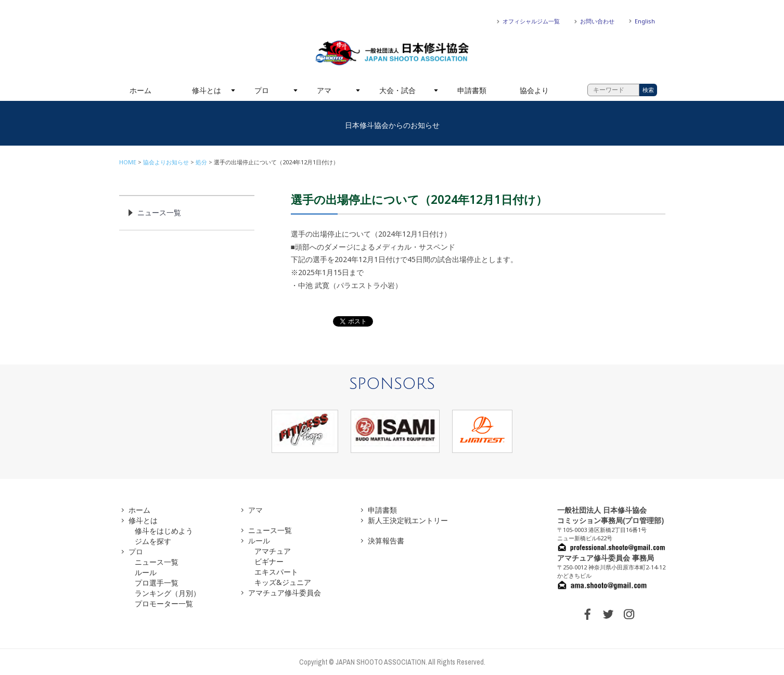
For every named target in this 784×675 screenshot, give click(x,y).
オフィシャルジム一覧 (531, 21)
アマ (324, 90)
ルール (146, 572)
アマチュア (273, 551)
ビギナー (269, 561)
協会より (534, 90)
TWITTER (608, 614)
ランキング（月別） (168, 593)
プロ (262, 90)
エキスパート (276, 572)
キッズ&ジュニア (283, 582)
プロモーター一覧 (164, 603)
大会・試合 (397, 90)
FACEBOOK (587, 614)
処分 (201, 162)
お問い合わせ (597, 21)
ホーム (140, 90)
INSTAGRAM (629, 614)
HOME (128, 162)
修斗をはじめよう (164, 531)
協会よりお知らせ (166, 162)
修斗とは (207, 90)
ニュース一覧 (159, 212)
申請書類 (472, 90)
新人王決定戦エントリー (408, 520)
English (645, 21)
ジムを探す (153, 541)
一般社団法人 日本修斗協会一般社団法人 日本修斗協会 (392, 53)
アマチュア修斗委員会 (285, 593)
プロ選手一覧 (157, 583)
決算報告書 (386, 541)
